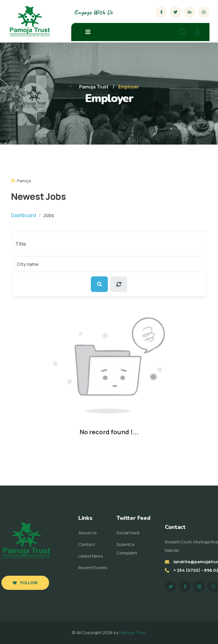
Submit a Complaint (127, 549)
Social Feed (128, 533)
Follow (25, 583)
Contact (87, 544)
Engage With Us (93, 12)
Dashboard (24, 215)
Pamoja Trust (133, 633)
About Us (88, 533)
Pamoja (21, 181)
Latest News (91, 556)
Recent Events (93, 568)
